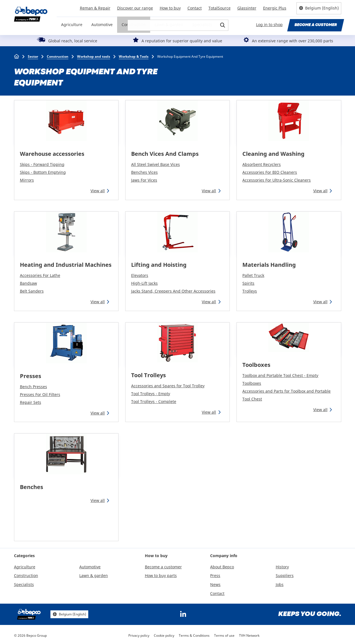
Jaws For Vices (144, 180)
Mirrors (27, 180)
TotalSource (220, 8)
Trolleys (250, 291)
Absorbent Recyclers (262, 164)
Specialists (202, 25)
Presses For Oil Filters (40, 394)
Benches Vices (144, 172)
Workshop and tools (94, 56)
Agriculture (72, 25)
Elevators (140, 275)
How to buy (170, 8)
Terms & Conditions (194, 635)
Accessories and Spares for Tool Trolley (168, 386)
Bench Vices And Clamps (165, 154)
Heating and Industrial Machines (66, 265)
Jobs (280, 584)
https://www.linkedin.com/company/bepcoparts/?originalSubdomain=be (183, 614)
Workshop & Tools (134, 56)
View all (98, 191)
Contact (195, 8)
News (215, 584)
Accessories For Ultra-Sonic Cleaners (277, 180)
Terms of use (224, 635)
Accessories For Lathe (40, 275)
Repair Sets (31, 402)
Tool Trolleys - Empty (151, 394)
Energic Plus (275, 8)
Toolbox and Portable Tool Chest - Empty (280, 375)
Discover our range (135, 8)
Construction (134, 25)
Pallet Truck (253, 275)
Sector (33, 56)
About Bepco (222, 567)
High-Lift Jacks (144, 283)
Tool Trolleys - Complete (154, 401)
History (282, 567)
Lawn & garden (169, 25)
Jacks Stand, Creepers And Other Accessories (173, 291)
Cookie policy (164, 635)
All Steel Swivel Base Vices (156, 164)
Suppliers (285, 575)
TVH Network (249, 635)
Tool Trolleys (149, 375)
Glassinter (247, 8)
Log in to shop (269, 25)
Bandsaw (28, 283)
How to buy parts (161, 575)
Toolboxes (256, 365)
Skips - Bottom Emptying (43, 172)
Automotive (102, 25)
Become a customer (316, 25)
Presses (31, 376)
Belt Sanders (32, 291)
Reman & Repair (95, 8)
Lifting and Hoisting (159, 265)
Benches (32, 487)
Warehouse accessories (52, 154)
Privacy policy (139, 635)
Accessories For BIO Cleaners (270, 172)
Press (215, 575)
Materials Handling (269, 265)
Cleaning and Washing (273, 154)
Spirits (248, 283)
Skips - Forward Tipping (42, 164)
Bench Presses (33, 387)
